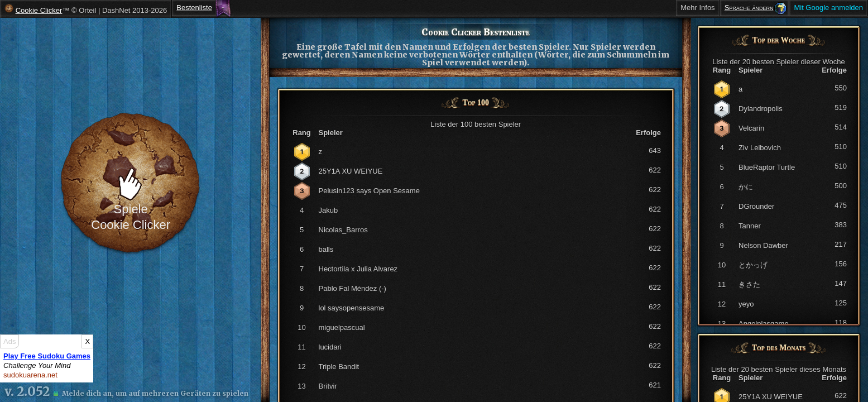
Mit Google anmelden (828, 8)
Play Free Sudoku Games (47, 356)
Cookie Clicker (39, 10)
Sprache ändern (749, 8)
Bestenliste (194, 8)
